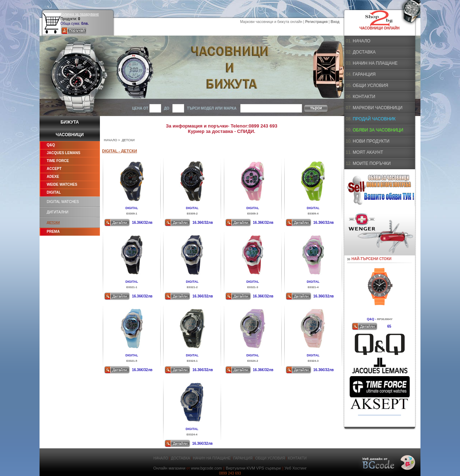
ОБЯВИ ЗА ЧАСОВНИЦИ (378, 130)
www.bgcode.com (206, 468)
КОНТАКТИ (364, 97)
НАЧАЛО (111, 140)
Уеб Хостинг (296, 468)
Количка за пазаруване (80, 14)
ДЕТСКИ (53, 222)
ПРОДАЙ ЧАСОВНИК (374, 119)
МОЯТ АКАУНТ (368, 152)
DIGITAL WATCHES (63, 202)
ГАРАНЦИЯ (364, 74)
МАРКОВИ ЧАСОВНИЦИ (377, 108)
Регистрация (316, 22)
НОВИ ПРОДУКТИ (371, 141)
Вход (335, 22)
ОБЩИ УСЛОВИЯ (370, 86)
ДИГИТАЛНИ (57, 212)
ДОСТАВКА (364, 52)
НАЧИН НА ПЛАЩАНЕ (375, 63)
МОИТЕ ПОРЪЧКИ (372, 163)
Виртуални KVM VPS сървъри (253, 468)
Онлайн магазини (169, 468)
